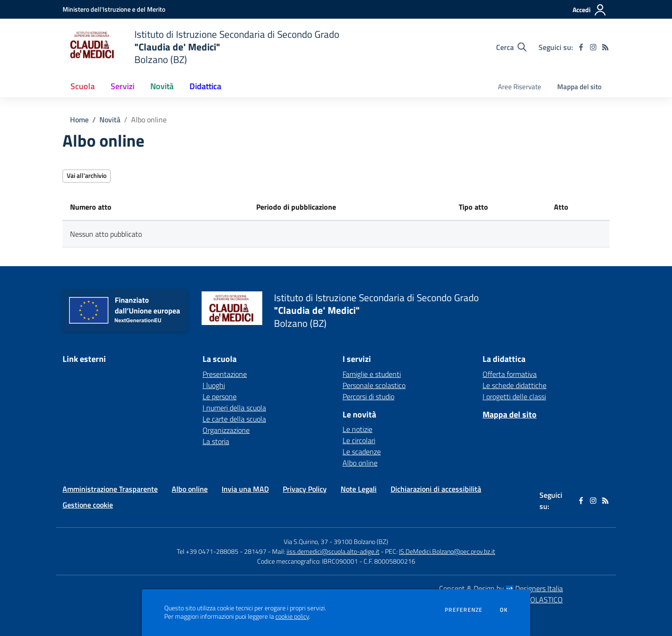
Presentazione (225, 374)
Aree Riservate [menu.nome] (520, 87)
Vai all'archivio (87, 175)
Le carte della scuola (234, 419)
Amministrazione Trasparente (110, 489)
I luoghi (214, 385)
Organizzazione (226, 430)
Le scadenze (362, 452)
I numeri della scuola (234, 408)
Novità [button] (162, 86)
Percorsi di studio (368, 396)
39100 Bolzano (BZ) (361, 541)
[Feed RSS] (605, 47)
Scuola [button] (83, 86)
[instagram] (593, 47)
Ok (504, 610)
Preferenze (464, 610)
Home (79, 120)
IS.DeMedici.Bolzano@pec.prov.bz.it (447, 551)
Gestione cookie (88, 505)
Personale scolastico (374, 385)
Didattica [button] (205, 86)
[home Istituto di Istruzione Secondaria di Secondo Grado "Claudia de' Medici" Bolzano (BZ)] (201, 47)
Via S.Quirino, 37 (306, 541)
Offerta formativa (510, 374)
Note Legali (359, 489)
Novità (110, 120)
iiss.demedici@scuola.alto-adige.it (333, 551)
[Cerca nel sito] (511, 47)
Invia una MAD (245, 489)
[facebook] (581, 47)
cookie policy (292, 616)
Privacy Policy (305, 489)
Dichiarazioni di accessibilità (436, 489)
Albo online (149, 120)
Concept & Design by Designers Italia (501, 588)
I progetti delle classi (514, 396)
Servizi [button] (122, 86)
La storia (216, 441)
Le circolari (359, 440)
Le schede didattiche (514, 385)
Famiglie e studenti (372, 374)
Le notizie (357, 429)
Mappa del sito (579, 87)
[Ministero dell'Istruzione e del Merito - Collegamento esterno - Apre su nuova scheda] (114, 9)
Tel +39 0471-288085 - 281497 (222, 551)
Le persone (220, 396)
